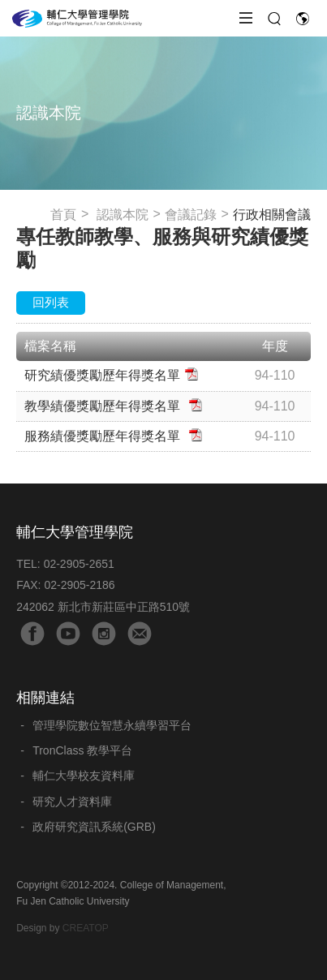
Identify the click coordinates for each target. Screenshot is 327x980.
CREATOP (86, 928)
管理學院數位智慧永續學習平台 (112, 725)
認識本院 (123, 215)
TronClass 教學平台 (82, 750)
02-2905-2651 (79, 564)
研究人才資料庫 (72, 802)
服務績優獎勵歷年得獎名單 (104, 436)
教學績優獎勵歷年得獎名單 (104, 406)
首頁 (63, 215)
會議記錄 (191, 215)
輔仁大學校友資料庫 (84, 776)
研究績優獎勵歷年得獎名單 (102, 375)
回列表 (51, 302)
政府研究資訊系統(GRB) (94, 827)
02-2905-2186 (79, 585)
